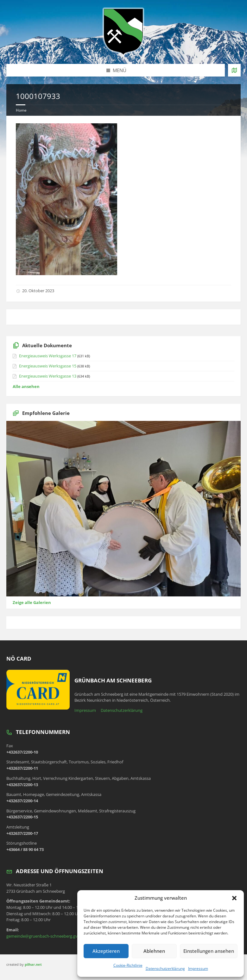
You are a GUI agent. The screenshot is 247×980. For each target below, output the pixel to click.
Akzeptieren (106, 951)
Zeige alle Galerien (32, 602)
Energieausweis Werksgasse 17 (48, 356)
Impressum (198, 968)
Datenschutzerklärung (165, 968)
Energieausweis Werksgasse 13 (48, 376)
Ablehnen (154, 951)
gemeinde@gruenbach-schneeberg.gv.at (44, 936)
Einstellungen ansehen (209, 951)
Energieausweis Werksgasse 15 (48, 366)
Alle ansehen (26, 386)
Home (21, 110)
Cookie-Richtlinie (128, 965)
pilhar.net (33, 964)
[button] (234, 898)
